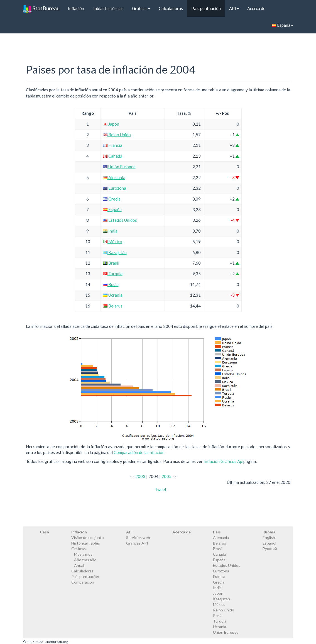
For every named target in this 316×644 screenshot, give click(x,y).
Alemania (114, 177)
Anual (79, 565)
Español (269, 543)
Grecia (112, 199)
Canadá (113, 156)
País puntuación (206, 8)
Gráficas (141, 8)
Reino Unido (117, 135)
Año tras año (85, 560)
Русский (270, 549)
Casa (44, 532)
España (282, 25)
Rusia (111, 284)
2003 (140, 476)
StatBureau (41, 8)
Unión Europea (119, 167)
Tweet (161, 489)
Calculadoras (171, 8)
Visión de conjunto (88, 537)
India (110, 231)
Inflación (76, 8)
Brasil (111, 263)
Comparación (83, 582)
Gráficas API (137, 543)
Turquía (113, 274)
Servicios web (138, 537)
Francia (113, 145)
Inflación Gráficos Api (223, 461)
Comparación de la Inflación (139, 452)
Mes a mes (83, 554)
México (113, 241)
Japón (111, 124)
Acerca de (256, 8)
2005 (166, 476)
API (234, 8)
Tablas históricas (108, 8)
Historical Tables (86, 543)
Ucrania (113, 295)
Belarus (113, 306)
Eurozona (115, 188)
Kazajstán (115, 252)
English (269, 537)
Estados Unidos (120, 220)
